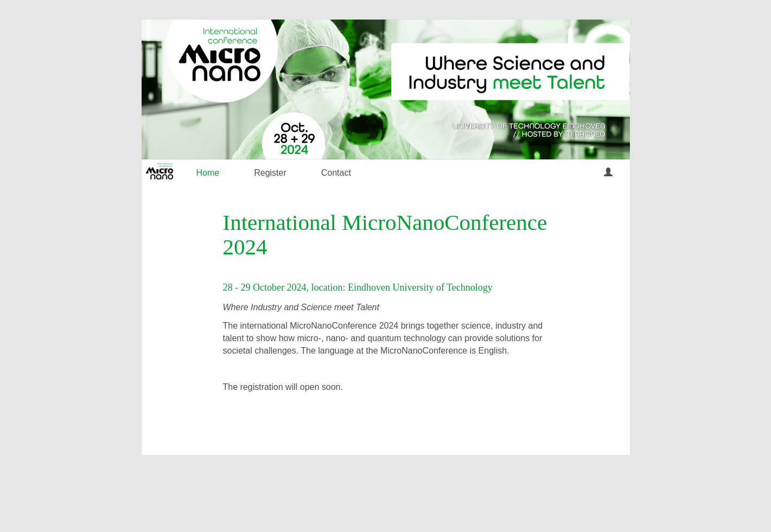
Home (208, 173)
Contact (336, 173)
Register (270, 173)
